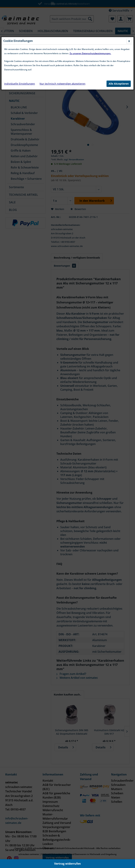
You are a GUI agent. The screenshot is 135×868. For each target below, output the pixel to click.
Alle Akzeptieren (119, 84)
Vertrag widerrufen (67, 864)
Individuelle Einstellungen (20, 84)
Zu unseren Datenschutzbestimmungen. (90, 53)
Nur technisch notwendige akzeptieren (62, 84)
